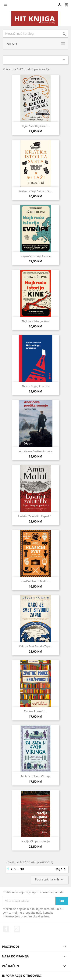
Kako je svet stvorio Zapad (36, 646)
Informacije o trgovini (22, 976)
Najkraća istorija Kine (36, 321)
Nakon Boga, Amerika (36, 386)
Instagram (17, 929)
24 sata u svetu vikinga (35, 776)
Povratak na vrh (50, 880)
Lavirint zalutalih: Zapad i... (36, 516)
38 (22, 869)
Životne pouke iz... (35, 711)
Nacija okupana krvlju (36, 841)
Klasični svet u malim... (36, 581)
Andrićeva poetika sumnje (36, 451)
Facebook (6, 929)
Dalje (61, 869)
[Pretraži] (35, 34)
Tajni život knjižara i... (36, 126)
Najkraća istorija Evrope (36, 256)
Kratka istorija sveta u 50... (36, 191)
